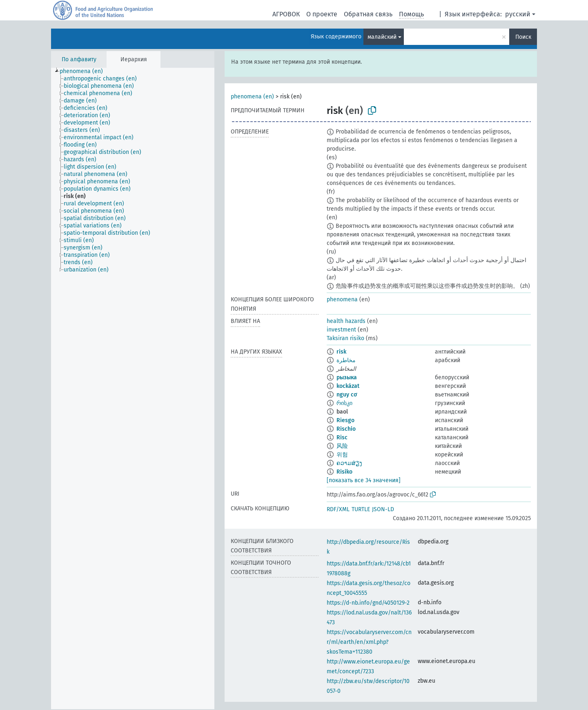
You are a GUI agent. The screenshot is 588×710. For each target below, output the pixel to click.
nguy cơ (347, 395)
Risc (342, 437)
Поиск (523, 37)
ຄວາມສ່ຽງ (349, 463)
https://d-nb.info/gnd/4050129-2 (368, 603)
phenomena (342, 299)
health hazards (346, 321)
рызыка (347, 377)
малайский (382, 37)
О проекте (322, 14)
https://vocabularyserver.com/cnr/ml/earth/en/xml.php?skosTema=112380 (369, 642)
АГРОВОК (286, 14)
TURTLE (361, 509)
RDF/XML (338, 509)
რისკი (344, 403)
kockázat (348, 386)
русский (518, 14)
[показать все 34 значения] (364, 480)
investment (341, 330)
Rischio (346, 429)
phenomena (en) (252, 97)
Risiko (344, 472)
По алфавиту (79, 59)
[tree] (133, 388)
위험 (342, 455)
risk (341, 352)
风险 (342, 446)
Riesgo (345, 420)
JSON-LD (383, 509)
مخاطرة (346, 360)
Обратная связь (368, 14)
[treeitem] (85, 71)
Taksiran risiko (345, 338)
